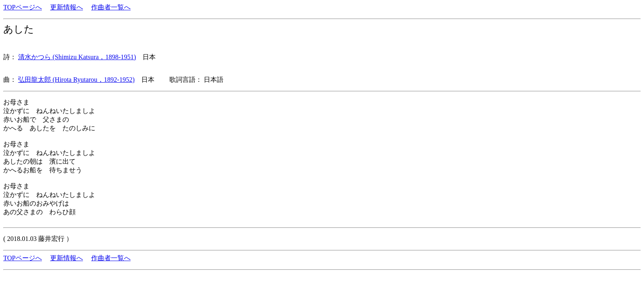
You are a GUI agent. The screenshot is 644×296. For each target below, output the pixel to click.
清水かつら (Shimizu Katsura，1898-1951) (77, 57)
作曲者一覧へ (111, 7)
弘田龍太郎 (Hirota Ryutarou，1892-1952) (76, 80)
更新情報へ (67, 7)
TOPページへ (23, 7)
